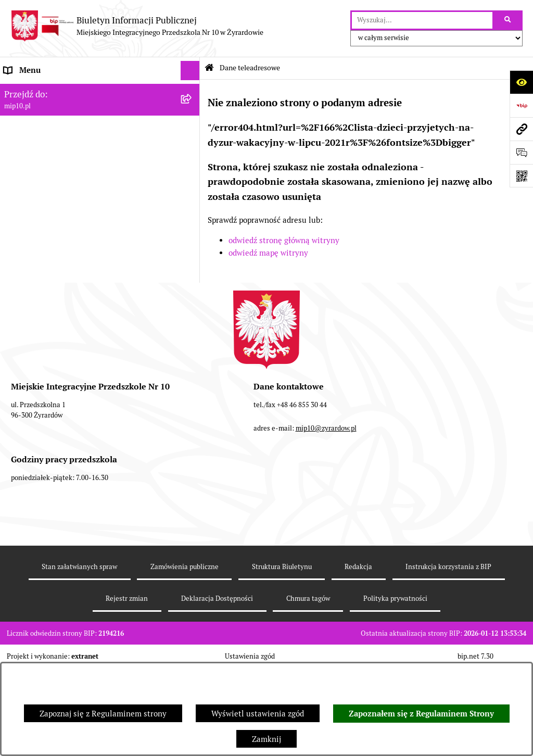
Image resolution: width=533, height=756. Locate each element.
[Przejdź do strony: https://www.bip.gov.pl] (521, 105)
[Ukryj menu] (191, 71)
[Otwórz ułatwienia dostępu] (521, 82)
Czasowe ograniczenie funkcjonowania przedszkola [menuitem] (73, 272)
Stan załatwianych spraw (79, 655)
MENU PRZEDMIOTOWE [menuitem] (48, 129)
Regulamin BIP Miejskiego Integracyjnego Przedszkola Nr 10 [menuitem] (79, 213)
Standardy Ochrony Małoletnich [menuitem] (61, 325)
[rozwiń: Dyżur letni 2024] (192, 306)
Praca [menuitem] (14, 168)
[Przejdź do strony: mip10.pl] (521, 129)
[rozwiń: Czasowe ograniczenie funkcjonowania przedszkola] (192, 266)
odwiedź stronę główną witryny (284, 240)
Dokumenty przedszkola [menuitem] (47, 148)
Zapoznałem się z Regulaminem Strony (421, 714)
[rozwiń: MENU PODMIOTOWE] (192, 110)
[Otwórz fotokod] (521, 176)
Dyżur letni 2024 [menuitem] (34, 305)
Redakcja (358, 655)
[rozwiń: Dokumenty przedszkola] (192, 149)
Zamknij (266, 739)
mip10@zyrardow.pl (326, 516)
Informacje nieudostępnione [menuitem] (54, 187)
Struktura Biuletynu (282, 655)
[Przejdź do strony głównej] (137, 26)
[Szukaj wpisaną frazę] (508, 20)
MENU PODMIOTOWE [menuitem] (43, 109)
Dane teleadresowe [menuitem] (38, 90)
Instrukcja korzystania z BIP (448, 655)
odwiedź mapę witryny (268, 253)
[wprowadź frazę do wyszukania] (422, 20)
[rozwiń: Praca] (192, 168)
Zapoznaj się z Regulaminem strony (103, 714)
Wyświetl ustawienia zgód (258, 714)
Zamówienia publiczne (185, 655)
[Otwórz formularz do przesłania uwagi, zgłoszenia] (521, 152)
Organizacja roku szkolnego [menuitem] (53, 247)
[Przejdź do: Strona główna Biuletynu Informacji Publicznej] (209, 68)
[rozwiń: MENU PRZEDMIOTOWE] (192, 129)
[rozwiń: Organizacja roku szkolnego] (192, 247)
